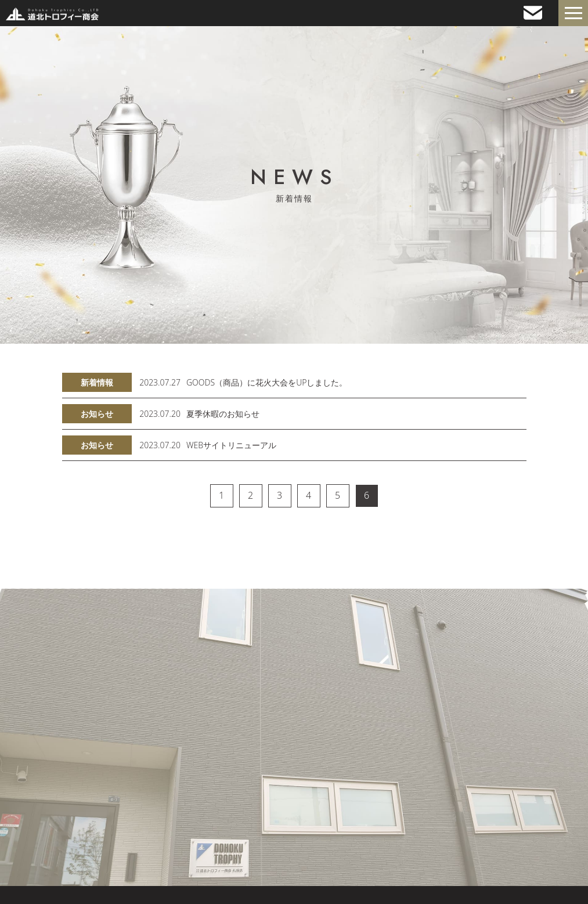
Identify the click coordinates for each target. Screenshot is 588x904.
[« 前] (193, 496)
